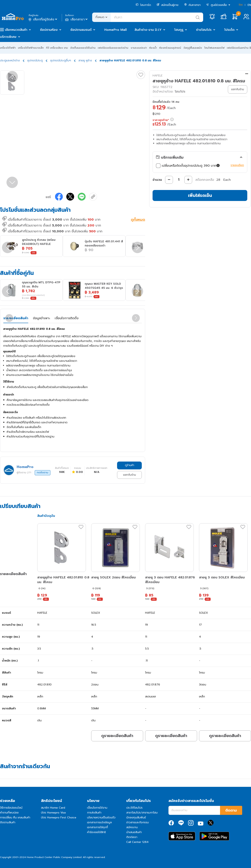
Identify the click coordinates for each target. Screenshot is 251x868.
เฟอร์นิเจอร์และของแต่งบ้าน (113, 48)
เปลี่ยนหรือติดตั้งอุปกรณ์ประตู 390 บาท (188, 166)
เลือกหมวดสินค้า (16, 30)
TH (240, 5)
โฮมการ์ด (143, 5)
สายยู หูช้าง (85, 60)
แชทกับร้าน (130, 475)
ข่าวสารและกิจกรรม (138, 822)
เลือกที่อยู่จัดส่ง (43, 19)
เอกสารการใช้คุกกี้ (97, 827)
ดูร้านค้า (130, 465)
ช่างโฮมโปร (204, 30)
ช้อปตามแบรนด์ (81, 30)
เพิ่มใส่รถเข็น (200, 195)
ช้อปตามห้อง (49, 30)
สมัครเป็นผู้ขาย (168, 5)
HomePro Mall (115, 30)
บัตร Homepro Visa (53, 813)
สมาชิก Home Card (53, 808)
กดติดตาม (43, 473)
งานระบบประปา (139, 48)
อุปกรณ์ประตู (35, 60)
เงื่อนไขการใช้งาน (97, 808)
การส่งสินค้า (94, 813)
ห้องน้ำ (153, 48)
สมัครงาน (132, 827)
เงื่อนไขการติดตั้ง (67, 318)
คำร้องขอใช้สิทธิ (96, 832)
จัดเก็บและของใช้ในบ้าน (83, 48)
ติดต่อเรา (132, 837)
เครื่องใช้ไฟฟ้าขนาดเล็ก (31, 48)
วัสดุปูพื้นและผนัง (193, 48)
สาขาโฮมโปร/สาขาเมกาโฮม (142, 813)
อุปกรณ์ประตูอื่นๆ (61, 60)
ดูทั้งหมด (138, 220)
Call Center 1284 (137, 842)
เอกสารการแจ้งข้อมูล (99, 822)
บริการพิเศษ (8, 37)
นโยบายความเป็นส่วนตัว (101, 818)
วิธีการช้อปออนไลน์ (11, 808)
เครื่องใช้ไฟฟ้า (8, 48)
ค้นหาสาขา (192, 5)
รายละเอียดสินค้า (16, 318)
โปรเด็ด (229, 30)
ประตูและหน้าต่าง (10, 60)
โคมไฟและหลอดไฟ (214, 48)
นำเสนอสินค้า (134, 832)
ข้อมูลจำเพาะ (41, 318)
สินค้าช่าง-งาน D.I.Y (148, 30)
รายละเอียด (237, 165)
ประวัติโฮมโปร (134, 808)
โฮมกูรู (179, 30)
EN (249, 5)
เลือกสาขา (77, 19)
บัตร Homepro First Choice (59, 818)
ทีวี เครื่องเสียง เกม (57, 48)
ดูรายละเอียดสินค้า (117, 736)
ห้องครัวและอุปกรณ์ (170, 48)
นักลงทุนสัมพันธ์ (136, 818)
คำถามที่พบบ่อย (9, 813)
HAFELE (158, 76)
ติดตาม (231, 810)
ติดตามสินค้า (8, 822)
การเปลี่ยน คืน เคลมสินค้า (15, 818)
